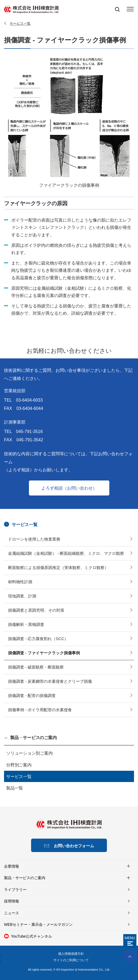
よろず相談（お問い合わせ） (69, 488)
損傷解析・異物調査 (26, 624)
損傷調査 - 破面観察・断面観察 (36, 667)
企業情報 (12, 866)
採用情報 (12, 901)
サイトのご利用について (71, 960)
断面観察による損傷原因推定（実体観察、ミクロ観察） (58, 568)
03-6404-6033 (29, 400)
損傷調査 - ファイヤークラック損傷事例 (44, 653)
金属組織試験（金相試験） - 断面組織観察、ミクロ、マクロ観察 (66, 553)
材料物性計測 (20, 582)
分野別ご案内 (19, 765)
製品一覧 (15, 788)
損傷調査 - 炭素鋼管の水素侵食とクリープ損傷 (50, 681)
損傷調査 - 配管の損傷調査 (32, 695)
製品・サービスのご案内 (33, 738)
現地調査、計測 (22, 596)
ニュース (12, 913)
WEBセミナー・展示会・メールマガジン (38, 924)
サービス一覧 (25, 525)
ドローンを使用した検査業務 (34, 539)
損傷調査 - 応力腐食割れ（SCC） (38, 639)
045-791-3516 (29, 432)
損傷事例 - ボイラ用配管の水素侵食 (40, 710)
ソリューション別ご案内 (29, 753)
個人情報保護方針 (71, 954)
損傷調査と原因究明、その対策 (36, 610)
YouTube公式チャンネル (31, 936)
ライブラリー (15, 890)
